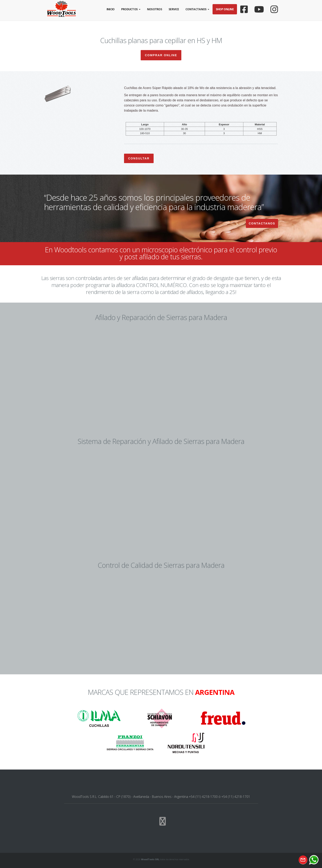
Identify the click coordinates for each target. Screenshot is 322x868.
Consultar (139, 158)
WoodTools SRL (150, 859)
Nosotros (155, 9)
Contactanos (197, 9)
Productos (131, 9)
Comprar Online (161, 55)
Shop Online (225, 9)
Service (174, 9)
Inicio (111, 9)
